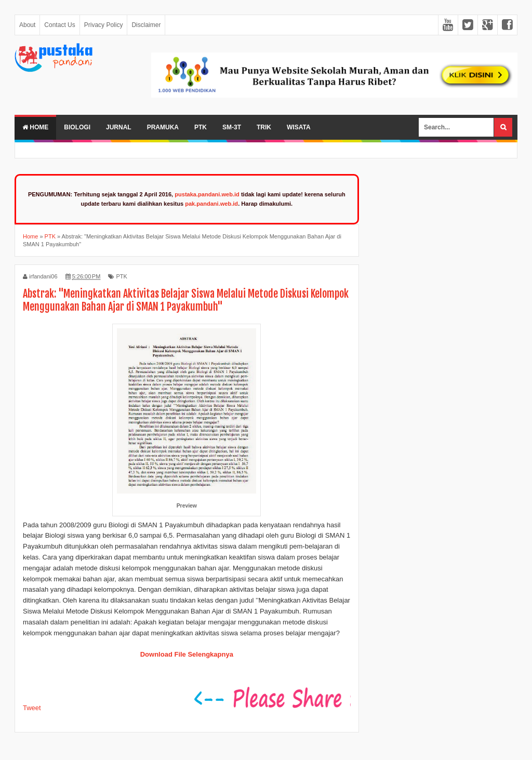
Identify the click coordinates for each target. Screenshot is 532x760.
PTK (201, 127)
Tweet (32, 708)
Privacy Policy (104, 25)
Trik (264, 127)
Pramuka (163, 127)
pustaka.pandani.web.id (207, 194)
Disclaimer (146, 25)
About (27, 25)
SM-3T (232, 127)
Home (35, 127)
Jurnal (119, 127)
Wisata (299, 127)
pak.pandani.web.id (211, 204)
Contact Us (59, 25)
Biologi (77, 127)
